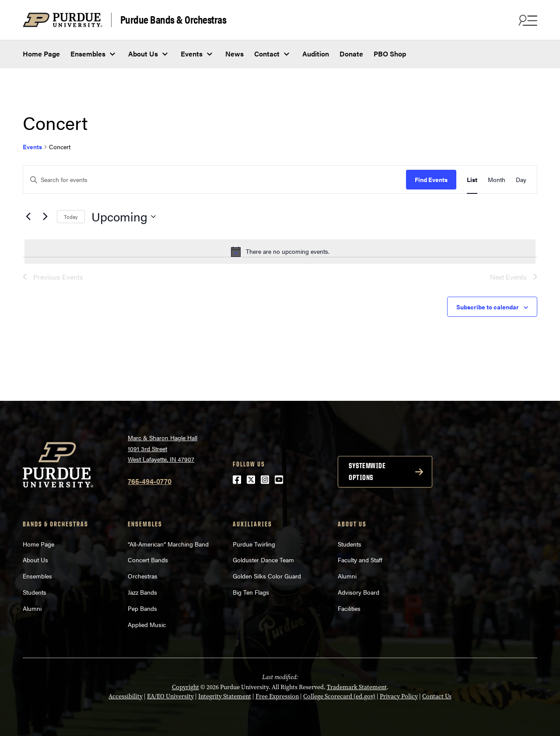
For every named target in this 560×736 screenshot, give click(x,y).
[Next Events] (45, 217)
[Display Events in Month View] (497, 180)
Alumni (32, 608)
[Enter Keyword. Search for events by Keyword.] (215, 180)
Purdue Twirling (254, 544)
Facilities (349, 608)
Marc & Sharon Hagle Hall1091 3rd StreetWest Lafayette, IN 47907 (163, 448)
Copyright (185, 687)
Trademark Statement (357, 687)
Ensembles (88, 54)
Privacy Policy (399, 696)
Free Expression (277, 696)
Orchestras (143, 576)
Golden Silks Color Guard (267, 576)
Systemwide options (367, 471)
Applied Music (147, 624)
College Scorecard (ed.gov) (339, 696)
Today (71, 217)
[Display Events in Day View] (521, 180)
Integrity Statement (225, 696)
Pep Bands (142, 608)
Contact (267, 54)
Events (192, 54)
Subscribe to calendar (488, 307)
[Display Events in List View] (472, 180)
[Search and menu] (527, 20)
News (234, 54)
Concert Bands (148, 560)
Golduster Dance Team (263, 560)
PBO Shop (390, 54)
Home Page (41, 54)
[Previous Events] (28, 217)
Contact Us (437, 696)
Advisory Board (359, 592)
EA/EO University (170, 696)
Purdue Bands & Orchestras (173, 20)
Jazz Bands (142, 592)
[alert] (280, 252)
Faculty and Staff (360, 560)
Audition (316, 54)
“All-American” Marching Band (168, 544)
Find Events (431, 179)
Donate (351, 54)
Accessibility (126, 696)
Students (35, 592)
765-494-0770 (150, 481)
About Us (143, 54)
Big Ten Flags (251, 592)
